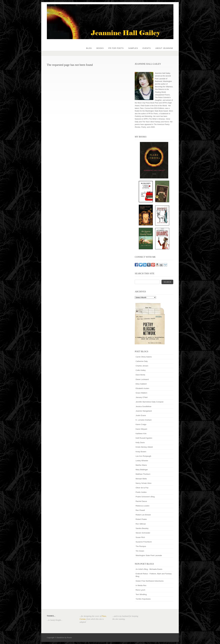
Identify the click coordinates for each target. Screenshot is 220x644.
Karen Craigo (141, 424)
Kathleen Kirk (141, 434)
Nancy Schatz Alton (143, 483)
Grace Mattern (141, 393)
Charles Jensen (142, 366)
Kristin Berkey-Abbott (144, 447)
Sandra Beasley (142, 528)
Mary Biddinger (142, 470)
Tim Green (140, 551)
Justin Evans (141, 415)
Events (147, 48)
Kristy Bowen (141, 452)
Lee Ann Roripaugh (143, 456)
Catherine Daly (142, 361)
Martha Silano (141, 465)
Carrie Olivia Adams (144, 357)
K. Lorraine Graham (144, 420)
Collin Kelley (141, 370)
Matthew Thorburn (143, 474)
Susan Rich (140, 537)
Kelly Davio (140, 442)
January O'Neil (141, 397)
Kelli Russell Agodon (144, 438)
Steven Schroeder (143, 533)
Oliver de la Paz (142, 488)
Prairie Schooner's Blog (145, 497)
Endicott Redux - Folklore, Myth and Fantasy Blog (154, 575)
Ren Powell (140, 510)
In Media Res (141, 585)
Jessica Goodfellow (143, 406)
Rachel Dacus (141, 501)
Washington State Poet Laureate (149, 555)
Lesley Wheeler (142, 461)
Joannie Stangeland (144, 411)
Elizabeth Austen (142, 388)
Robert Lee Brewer (143, 515)
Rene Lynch (140, 590)
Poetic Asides (141, 492)
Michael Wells (141, 479)
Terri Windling (141, 594)
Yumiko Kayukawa (143, 599)
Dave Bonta (140, 375)
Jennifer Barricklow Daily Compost (149, 402)
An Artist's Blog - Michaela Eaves (149, 569)
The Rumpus (141, 546)
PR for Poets (116, 48)
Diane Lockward (142, 379)
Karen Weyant (141, 429)
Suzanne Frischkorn (144, 542)
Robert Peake (141, 519)
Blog (89, 48)
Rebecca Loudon (142, 506)
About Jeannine (164, 48)
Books (100, 48)
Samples (133, 48)
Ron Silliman (141, 524)
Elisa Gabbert (141, 384)
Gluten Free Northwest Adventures (149, 581)
